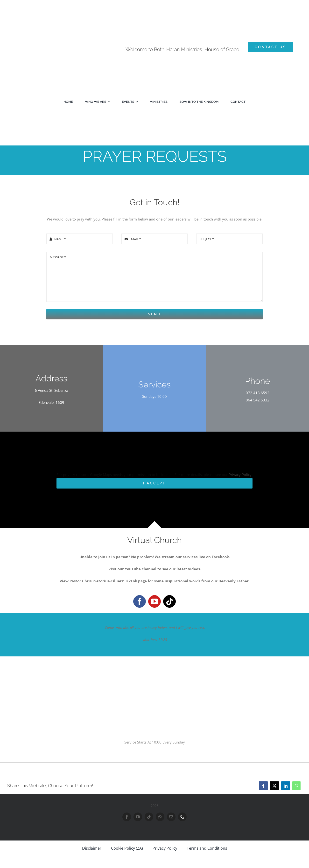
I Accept (154, 483)
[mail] (171, 817)
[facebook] (140, 601)
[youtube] (154, 601)
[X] (274, 786)
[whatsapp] (160, 817)
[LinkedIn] (286, 786)
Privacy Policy (240, 475)
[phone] (182, 817)
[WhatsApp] (296, 786)
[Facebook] (263, 786)
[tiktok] (169, 601)
